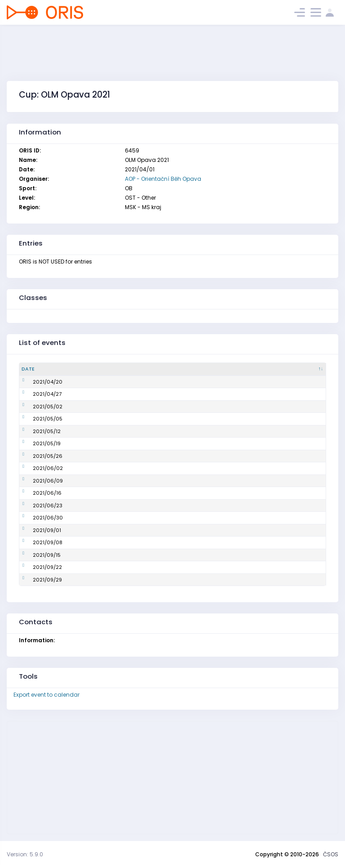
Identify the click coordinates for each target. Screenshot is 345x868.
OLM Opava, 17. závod (125, 567)
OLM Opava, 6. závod (124, 431)
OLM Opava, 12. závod (125, 506)
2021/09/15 (35, 555)
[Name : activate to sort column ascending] (161, 369)
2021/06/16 (36, 493)
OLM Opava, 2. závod (124, 382)
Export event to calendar (46, 695)
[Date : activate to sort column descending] (57, 369)
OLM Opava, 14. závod (125, 530)
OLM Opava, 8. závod (124, 456)
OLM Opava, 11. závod (124, 493)
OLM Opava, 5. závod (124, 419)
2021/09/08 (36, 542)
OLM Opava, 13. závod (125, 518)
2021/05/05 (36, 419)
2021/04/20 (36, 382)
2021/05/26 (36, 456)
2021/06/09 (37, 481)
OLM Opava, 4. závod (124, 407)
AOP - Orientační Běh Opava (163, 179)
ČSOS (331, 854)
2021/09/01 (36, 530)
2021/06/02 (37, 468)
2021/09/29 (36, 580)
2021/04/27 (36, 394)
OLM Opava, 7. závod (124, 443)
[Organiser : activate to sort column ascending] (276, 369)
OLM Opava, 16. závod (125, 555)
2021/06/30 (37, 518)
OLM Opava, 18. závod (125, 580)
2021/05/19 (35, 443)
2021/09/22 (36, 567)
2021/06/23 (36, 506)
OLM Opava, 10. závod (125, 481)
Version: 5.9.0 (25, 854)
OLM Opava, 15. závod (125, 542)
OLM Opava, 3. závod (124, 394)
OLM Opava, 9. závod (124, 468)
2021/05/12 (35, 431)
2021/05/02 (36, 407)
